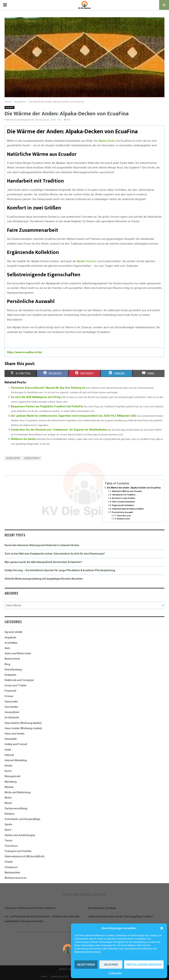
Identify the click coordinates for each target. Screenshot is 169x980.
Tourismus (11, 846)
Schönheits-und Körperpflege (22, 819)
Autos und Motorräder (18, 653)
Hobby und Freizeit (16, 744)
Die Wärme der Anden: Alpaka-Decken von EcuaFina (134, 488)
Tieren (8, 840)
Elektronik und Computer (19, 680)
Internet (9, 755)
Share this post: (124, 516)
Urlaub (9, 862)
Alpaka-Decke (107, 141)
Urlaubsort (11, 867)
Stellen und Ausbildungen (20, 835)
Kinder (9, 766)
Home (44, 977)
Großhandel (12, 717)
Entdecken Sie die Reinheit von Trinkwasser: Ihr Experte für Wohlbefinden (59, 430)
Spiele (8, 824)
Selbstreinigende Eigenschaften (128, 509)
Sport (8, 830)
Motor (8, 798)
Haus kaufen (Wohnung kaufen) (23, 723)
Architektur (11, 643)
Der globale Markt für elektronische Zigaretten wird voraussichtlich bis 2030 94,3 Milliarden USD (74, 416)
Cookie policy (115, 973)
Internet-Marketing (16, 760)
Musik (8, 803)
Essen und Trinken (16, 685)
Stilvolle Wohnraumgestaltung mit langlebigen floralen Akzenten (44, 579)
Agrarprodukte (13, 632)
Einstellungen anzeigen (144, 965)
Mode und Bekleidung (18, 792)
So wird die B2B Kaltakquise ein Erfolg (36, 397)
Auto (7, 648)
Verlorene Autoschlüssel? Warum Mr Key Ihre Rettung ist (48, 388)
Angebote (10, 107)
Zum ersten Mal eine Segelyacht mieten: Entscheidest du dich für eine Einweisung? (55, 554)
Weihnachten (12, 873)
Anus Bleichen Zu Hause (102, 908)
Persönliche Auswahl (122, 512)
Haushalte (11, 739)
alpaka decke (13, 458)
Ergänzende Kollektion (123, 505)
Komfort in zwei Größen (124, 498)
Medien (9, 787)
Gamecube (11, 702)
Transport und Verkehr (18, 851)
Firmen (9, 696)
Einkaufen (10, 675)
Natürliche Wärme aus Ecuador (127, 491)
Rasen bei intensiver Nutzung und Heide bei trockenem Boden (42, 545)
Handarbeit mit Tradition (124, 495)
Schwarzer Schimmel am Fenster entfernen (30, 908)
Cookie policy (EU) (59, 977)
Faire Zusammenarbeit (123, 502)
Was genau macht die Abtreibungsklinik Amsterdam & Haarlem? (43, 562)
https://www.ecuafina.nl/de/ (25, 352)
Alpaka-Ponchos (87, 261)
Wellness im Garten (24, 439)
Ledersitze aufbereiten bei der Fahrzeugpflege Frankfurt (121, 916)
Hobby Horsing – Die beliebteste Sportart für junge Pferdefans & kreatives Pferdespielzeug (60, 570)
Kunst (8, 771)
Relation (10, 814)
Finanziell (10, 691)
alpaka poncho (32, 458)
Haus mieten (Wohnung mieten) (23, 728)
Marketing (11, 782)
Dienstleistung (13, 670)
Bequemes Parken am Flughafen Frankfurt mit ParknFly (47, 406)
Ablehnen (111, 965)
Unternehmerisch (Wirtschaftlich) (25, 856)
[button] (162, 928)
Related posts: (123, 519)
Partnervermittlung (16, 808)
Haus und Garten (15, 734)
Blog (7, 664)
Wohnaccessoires (16, 878)
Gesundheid (12, 712)
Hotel (8, 750)
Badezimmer (12, 659)
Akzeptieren (86, 965)
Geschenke (11, 707)
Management (12, 776)
